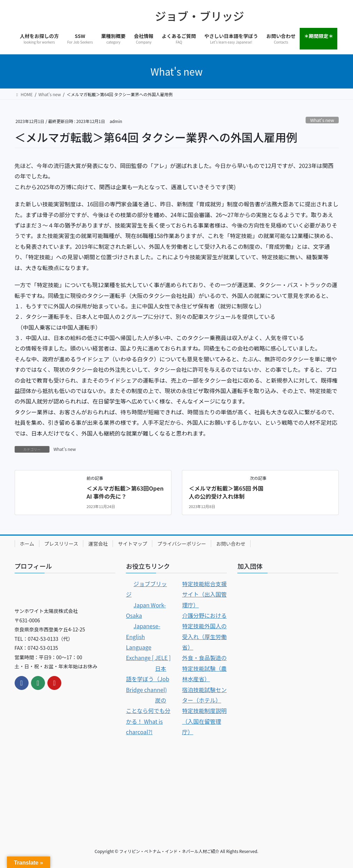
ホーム (27, 544)
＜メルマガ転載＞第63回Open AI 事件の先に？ (125, 492)
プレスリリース (61, 544)
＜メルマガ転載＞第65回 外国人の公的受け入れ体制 (226, 492)
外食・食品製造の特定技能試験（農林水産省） (204, 668)
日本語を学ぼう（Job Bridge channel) (147, 679)
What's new (322, 120)
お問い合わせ (231, 544)
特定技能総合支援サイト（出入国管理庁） (204, 594)
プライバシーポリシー (182, 544)
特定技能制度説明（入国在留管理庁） (204, 721)
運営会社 (98, 544)
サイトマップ (132, 544)
